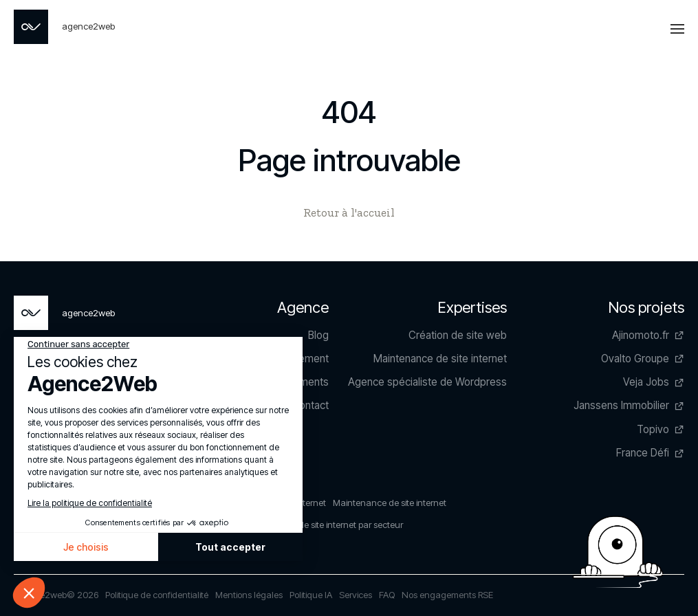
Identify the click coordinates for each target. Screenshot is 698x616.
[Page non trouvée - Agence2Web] (64, 27)
